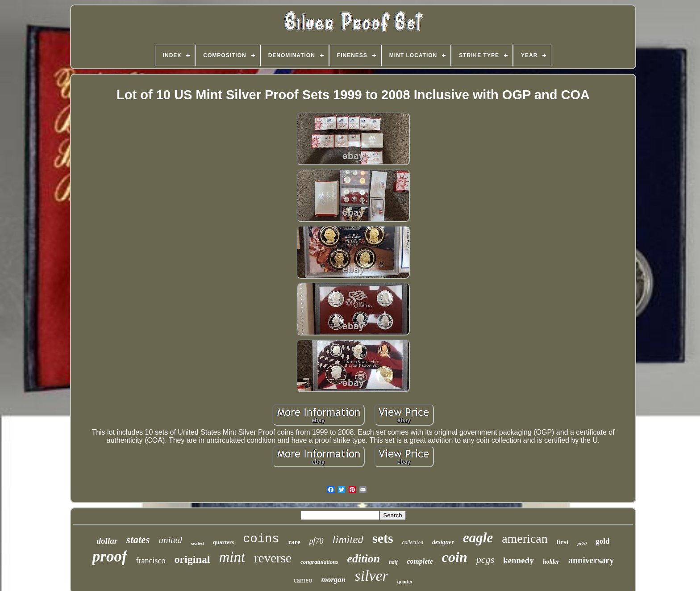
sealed (198, 543)
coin (455, 557)
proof (110, 556)
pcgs (485, 560)
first (563, 542)
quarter (405, 582)
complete (420, 561)
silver (371, 576)
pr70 (582, 543)
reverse (273, 558)
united (170, 540)
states (138, 540)
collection (413, 542)
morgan (333, 580)
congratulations (319, 562)
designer (443, 542)
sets (383, 538)
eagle (478, 538)
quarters (224, 542)
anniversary (591, 560)
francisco (151, 561)
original (192, 559)
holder (551, 562)
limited (348, 539)
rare (294, 542)
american (525, 539)
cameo (303, 580)
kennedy (519, 560)
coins (261, 539)
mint (232, 557)
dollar (107, 541)
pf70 (317, 541)
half (393, 562)
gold (602, 541)
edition (363, 559)
